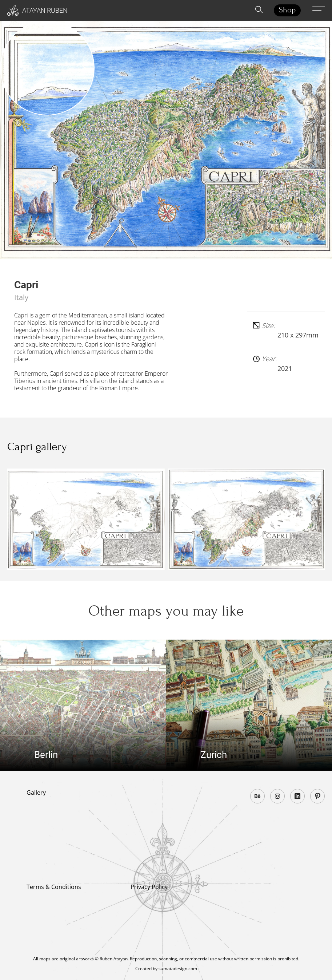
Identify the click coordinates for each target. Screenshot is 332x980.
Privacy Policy (149, 887)
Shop (287, 10)
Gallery (36, 793)
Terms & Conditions (54, 887)
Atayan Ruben (37, 11)
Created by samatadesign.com (166, 969)
